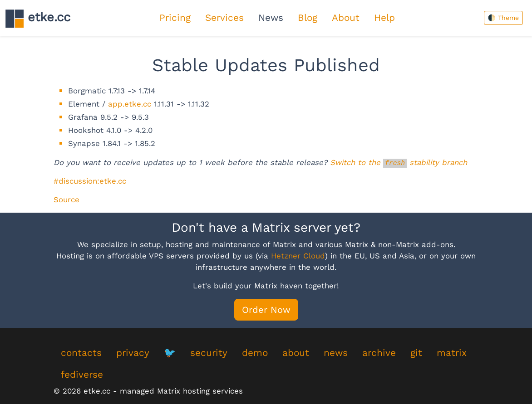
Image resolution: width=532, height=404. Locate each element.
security (209, 353)
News (271, 18)
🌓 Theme (503, 18)
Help (384, 18)
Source (66, 200)
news (336, 353)
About (346, 18)
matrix (452, 353)
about (296, 353)
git (416, 353)
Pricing (175, 18)
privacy (133, 353)
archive (379, 353)
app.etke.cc (130, 104)
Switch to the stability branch (399, 162)
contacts (81, 353)
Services (224, 18)
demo (255, 353)
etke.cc (38, 18)
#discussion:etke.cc (90, 181)
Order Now (266, 310)
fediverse (82, 375)
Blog (308, 18)
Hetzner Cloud (298, 256)
